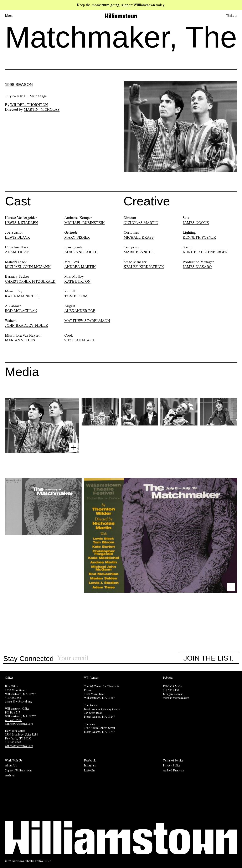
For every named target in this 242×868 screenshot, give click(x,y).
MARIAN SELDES (20, 340)
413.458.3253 (13, 698)
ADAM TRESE (17, 252)
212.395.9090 (13, 742)
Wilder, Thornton (29, 105)
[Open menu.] (15, 16)
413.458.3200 (13, 720)
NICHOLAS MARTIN (141, 223)
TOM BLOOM (76, 296)
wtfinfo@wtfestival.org (19, 724)
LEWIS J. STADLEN (21, 223)
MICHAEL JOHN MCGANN (28, 267)
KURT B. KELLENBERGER (205, 252)
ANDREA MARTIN (80, 267)
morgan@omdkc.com (176, 698)
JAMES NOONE (196, 223)
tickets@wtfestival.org (18, 701)
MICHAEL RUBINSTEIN (84, 223)
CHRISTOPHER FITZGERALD (30, 281)
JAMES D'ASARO (197, 267)
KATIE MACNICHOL (22, 296)
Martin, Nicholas (42, 109)
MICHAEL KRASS (139, 237)
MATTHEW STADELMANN (87, 321)
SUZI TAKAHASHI (80, 340)
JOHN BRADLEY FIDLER (27, 325)
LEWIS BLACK (17, 237)
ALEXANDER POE (80, 311)
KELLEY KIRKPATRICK (144, 267)
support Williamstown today (143, 5)
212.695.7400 (171, 690)
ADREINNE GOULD (81, 252)
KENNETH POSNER (199, 237)
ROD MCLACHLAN (21, 311)
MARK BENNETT (138, 252)
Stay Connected (29, 659)
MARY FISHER (77, 237)
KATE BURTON (77, 281)
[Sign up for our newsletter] (118, 658)
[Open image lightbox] (73, 447)
